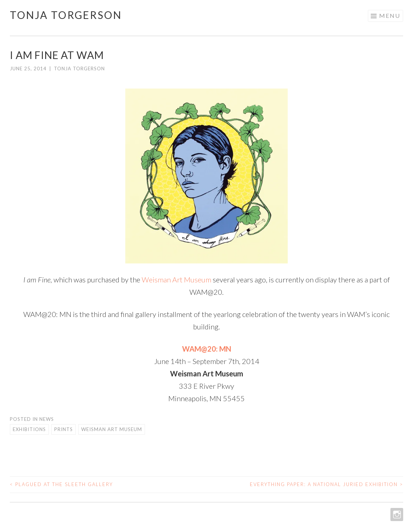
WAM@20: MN (207, 349)
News (47, 419)
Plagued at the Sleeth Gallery (61, 484)
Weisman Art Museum (176, 279)
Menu (390, 15)
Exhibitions (29, 429)
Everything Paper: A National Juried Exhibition (327, 484)
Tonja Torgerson (66, 15)
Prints (64, 429)
